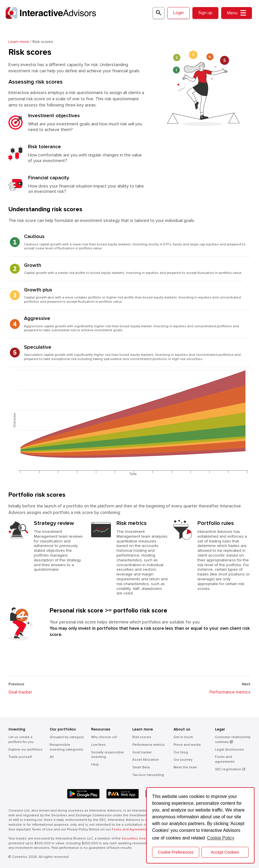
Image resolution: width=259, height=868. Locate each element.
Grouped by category (67, 737)
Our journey (183, 760)
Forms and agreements (225, 759)
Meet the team (185, 767)
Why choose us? (104, 737)
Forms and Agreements (131, 829)
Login (178, 13)
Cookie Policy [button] (221, 838)
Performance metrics (230, 692)
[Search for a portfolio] (159, 13)
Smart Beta (141, 767)
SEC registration (230, 769)
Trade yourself (20, 757)
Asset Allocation (146, 760)
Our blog (181, 752)
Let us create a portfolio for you (21, 740)
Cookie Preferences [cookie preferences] (176, 852)
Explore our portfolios (26, 750)
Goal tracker (20, 692)
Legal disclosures (230, 750)
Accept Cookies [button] (225, 852)
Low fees (98, 745)
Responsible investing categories (66, 747)
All (52, 757)
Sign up (205, 13)
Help (95, 765)
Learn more (19, 42)
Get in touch (183, 737)
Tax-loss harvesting (148, 775)
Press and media (187, 745)
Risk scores (142, 737)
